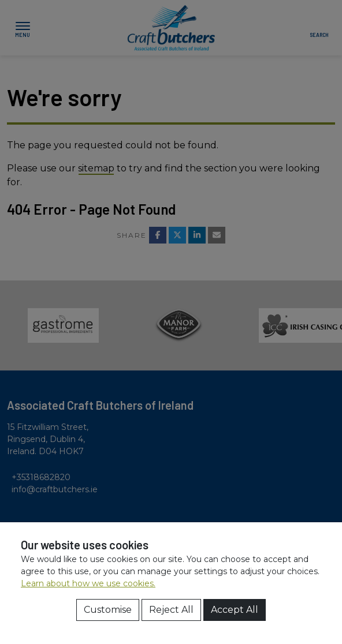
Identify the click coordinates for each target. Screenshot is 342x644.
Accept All (235, 610)
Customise (108, 610)
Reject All (171, 610)
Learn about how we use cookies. (88, 583)
